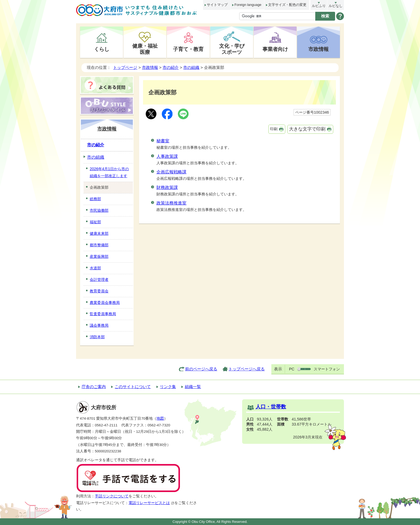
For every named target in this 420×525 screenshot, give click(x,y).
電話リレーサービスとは (151, 503)
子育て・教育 (188, 49)
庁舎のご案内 (94, 387)
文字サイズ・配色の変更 (287, 5)
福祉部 (95, 222)
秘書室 (163, 141)
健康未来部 (99, 233)
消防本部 (97, 337)
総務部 (95, 199)
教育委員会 (99, 291)
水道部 (95, 268)
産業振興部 (99, 256)
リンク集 (168, 387)
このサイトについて (133, 387)
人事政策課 (167, 156)
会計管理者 (99, 280)
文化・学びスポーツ (232, 49)
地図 (160, 418)
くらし (102, 49)
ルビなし (336, 6)
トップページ (125, 67)
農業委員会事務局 (105, 303)
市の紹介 (171, 67)
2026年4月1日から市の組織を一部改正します (109, 172)
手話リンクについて (112, 496)
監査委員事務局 (103, 314)
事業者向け (275, 49)
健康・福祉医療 (145, 49)
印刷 (274, 129)
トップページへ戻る (247, 369)
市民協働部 (99, 210)
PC (292, 369)
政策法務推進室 (171, 203)
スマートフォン (327, 369)
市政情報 (318, 49)
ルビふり (319, 6)
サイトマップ (217, 5)
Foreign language (248, 5)
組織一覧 (193, 387)
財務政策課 (167, 187)
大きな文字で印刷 (307, 129)
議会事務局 (99, 325)
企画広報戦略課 (171, 172)
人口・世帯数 (271, 407)
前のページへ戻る (201, 369)
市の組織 (191, 67)
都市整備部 (99, 245)
